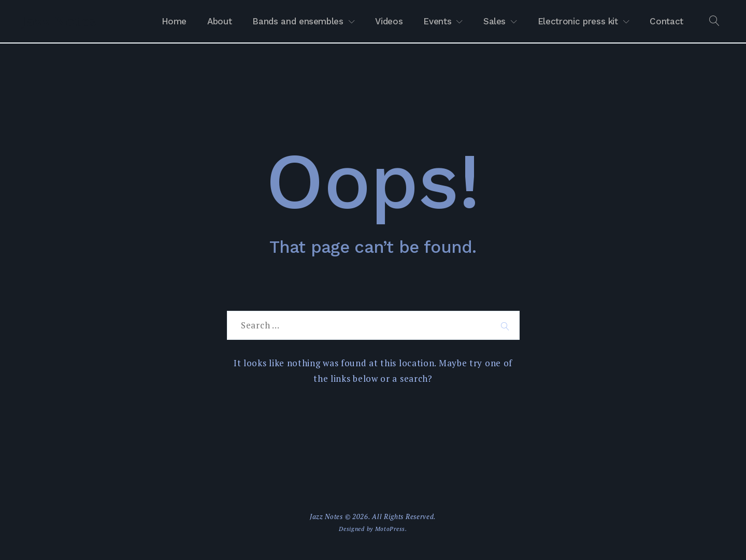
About (219, 21)
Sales (494, 21)
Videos (389, 21)
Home (174, 21)
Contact (666, 21)
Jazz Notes (59, 21)
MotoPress (390, 529)
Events (437, 21)
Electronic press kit (578, 21)
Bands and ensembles (298, 21)
